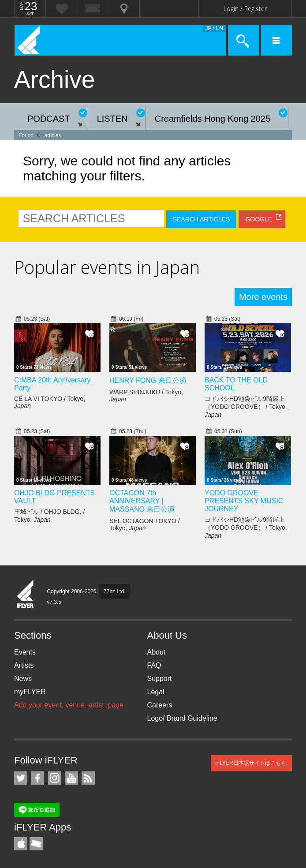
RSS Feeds (88, 778)
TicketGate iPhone (36, 844)
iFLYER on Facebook (37, 778)
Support (160, 679)
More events (263, 297)
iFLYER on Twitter (21, 778)
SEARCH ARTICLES (202, 219)
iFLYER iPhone (21, 844)
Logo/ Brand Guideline (182, 718)
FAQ (154, 665)
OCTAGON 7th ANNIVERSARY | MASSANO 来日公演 (142, 501)
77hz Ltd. (114, 591)
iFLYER (26, 595)
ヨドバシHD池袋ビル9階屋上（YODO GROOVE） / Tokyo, (246, 407)
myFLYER (30, 692)
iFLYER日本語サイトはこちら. (251, 763)
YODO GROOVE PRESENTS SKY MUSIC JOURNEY (244, 501)
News (23, 679)
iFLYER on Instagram (55, 778)
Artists (24, 665)
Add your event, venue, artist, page (69, 705)
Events (25, 652)
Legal (156, 692)
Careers (160, 705)
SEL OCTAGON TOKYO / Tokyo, (145, 524)
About (157, 652)
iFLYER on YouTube (71, 778)
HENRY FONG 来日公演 (148, 380)
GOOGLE (259, 219)
